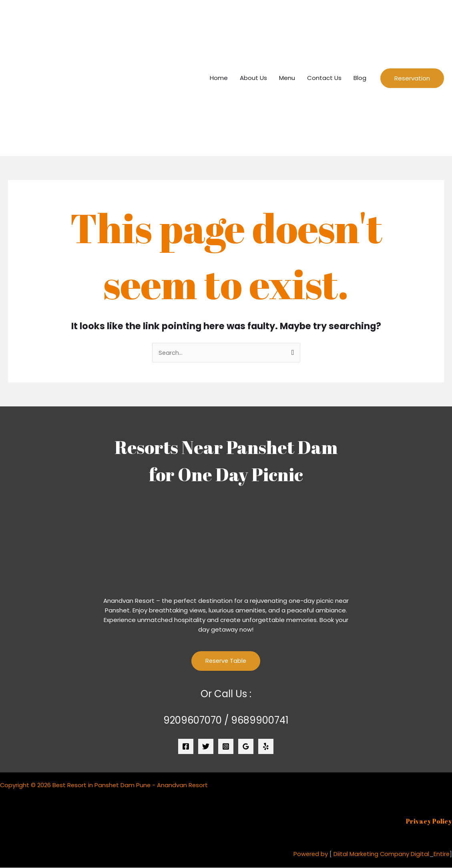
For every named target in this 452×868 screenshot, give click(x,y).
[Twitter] (206, 747)
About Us (253, 78)
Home (219, 78)
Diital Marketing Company (371, 854)
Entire (441, 854)
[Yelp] (266, 747)
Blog (360, 78)
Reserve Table (226, 661)
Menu (287, 78)
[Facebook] (186, 747)
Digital (420, 854)
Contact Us (324, 78)
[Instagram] (226, 747)
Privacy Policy (429, 821)
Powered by (309, 854)
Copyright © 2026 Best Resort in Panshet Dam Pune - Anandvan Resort (105, 785)
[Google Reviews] (246, 747)
